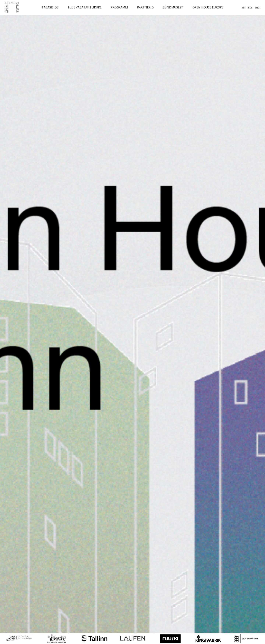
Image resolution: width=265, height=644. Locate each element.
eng (257, 8)
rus (250, 8)
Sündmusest (173, 7)
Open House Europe (208, 7)
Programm (119, 7)
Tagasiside (50, 7)
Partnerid (145, 7)
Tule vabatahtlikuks (85, 7)
